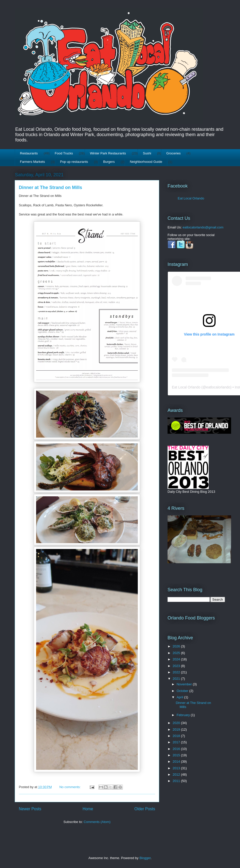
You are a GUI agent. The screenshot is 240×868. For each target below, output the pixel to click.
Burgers (109, 162)
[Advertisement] (183, 812)
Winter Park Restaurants (108, 153)
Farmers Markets (33, 162)
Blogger (145, 858)
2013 (177, 768)
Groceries (173, 153)
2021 (177, 679)
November (185, 684)
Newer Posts (30, 809)
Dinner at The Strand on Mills (50, 187)
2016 (177, 749)
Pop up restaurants (74, 162)
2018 (177, 736)
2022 (177, 672)
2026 (177, 646)
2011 (177, 781)
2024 (177, 659)
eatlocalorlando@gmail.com (203, 227)
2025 (177, 653)
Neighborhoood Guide (146, 162)
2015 (177, 755)
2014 (177, 762)
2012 (177, 775)
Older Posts (145, 809)
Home (88, 809)
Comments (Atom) (97, 822)
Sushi (147, 153)
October (183, 691)
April (181, 697)
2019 (177, 729)
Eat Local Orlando (191, 198)
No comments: (70, 787)
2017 (177, 742)
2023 (177, 666)
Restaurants (29, 153)
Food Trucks (64, 153)
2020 (177, 723)
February (184, 715)
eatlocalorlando (218, 387)
